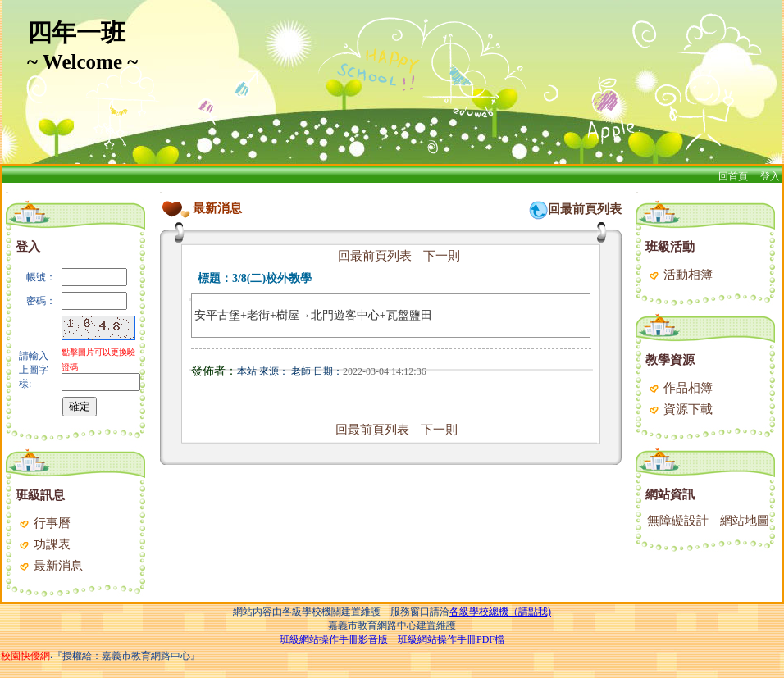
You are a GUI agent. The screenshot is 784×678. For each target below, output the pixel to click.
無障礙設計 (678, 521)
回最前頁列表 (585, 209)
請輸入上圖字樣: (34, 370)
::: (7, 192)
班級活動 (670, 247)
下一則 (442, 256)
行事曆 (44, 523)
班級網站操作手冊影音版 (334, 639)
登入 (770, 176)
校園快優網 (25, 656)
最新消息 (50, 566)
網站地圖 (745, 521)
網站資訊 (670, 494)
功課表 (44, 544)
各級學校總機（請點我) (500, 612)
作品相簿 (680, 388)
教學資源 (670, 360)
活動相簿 (680, 275)
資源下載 (680, 409)
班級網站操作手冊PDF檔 (451, 639)
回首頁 (733, 176)
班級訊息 (40, 495)
